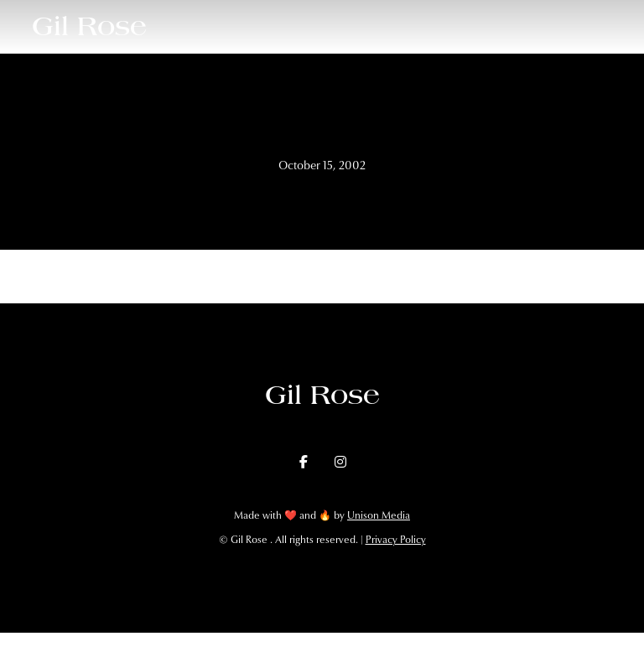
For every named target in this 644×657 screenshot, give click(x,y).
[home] (89, 26)
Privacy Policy (396, 540)
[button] (612, 26)
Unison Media (379, 515)
